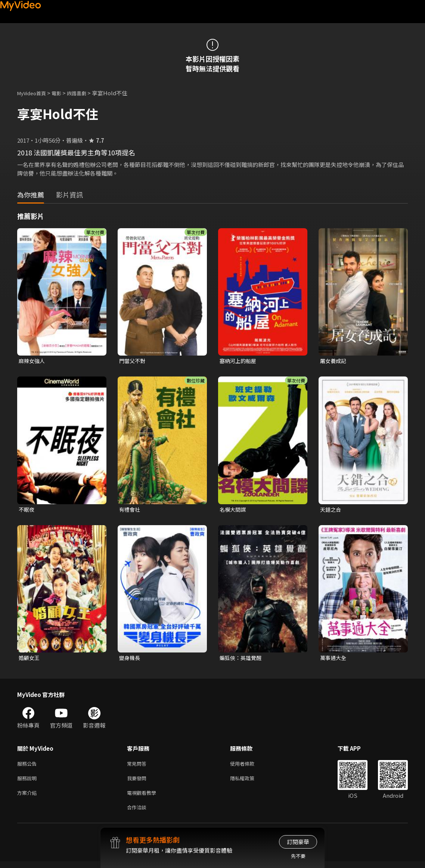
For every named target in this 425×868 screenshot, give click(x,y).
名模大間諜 (234, 510)
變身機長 (130, 659)
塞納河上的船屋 (239, 361)
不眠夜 (27, 510)
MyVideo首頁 (34, 93)
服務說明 (28, 782)
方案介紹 (28, 798)
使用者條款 (249, 766)
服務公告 (28, 766)
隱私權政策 (249, 782)
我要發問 (138, 782)
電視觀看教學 (144, 798)
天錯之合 (331, 510)
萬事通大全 (334, 659)
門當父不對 (133, 361)
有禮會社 (130, 510)
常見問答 (138, 766)
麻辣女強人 (33, 361)
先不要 (298, 856)
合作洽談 (138, 813)
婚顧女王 (30, 659)
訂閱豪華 (298, 842)
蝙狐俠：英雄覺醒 (242, 659)
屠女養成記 (334, 361)
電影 (62, 93)
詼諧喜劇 (85, 93)
